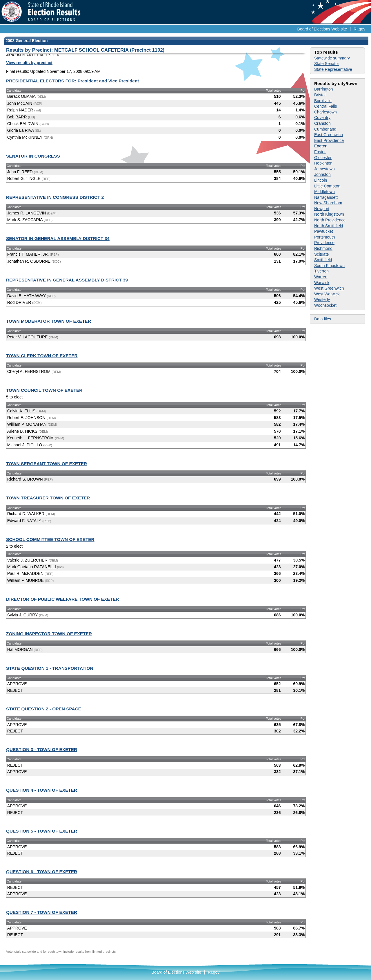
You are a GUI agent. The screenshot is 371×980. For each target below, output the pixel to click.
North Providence (330, 220)
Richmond (323, 248)
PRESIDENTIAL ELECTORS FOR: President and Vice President (72, 81)
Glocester (323, 158)
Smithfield (323, 260)
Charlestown (325, 112)
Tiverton (321, 271)
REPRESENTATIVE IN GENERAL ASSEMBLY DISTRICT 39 (67, 280)
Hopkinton (323, 163)
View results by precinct (29, 63)
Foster (320, 152)
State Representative (333, 69)
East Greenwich (329, 135)
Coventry (322, 118)
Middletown (324, 192)
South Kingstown (329, 266)
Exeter (320, 146)
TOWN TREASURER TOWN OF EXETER (48, 498)
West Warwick (327, 294)
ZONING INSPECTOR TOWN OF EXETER (49, 634)
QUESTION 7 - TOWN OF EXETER (42, 912)
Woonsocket (325, 305)
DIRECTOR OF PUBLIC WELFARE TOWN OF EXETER (62, 599)
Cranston (322, 123)
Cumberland (325, 129)
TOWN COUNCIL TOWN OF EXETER (44, 390)
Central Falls (326, 106)
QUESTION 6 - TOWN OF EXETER (42, 872)
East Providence (329, 140)
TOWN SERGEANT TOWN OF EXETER (47, 464)
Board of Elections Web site (322, 29)
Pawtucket (324, 231)
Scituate (322, 254)
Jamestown (324, 169)
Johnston (322, 174)
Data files (323, 319)
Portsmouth (325, 237)
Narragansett (326, 197)
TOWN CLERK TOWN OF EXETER (42, 356)
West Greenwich (329, 288)
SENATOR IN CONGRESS (33, 156)
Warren (321, 277)
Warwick (322, 283)
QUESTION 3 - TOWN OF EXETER (42, 749)
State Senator (327, 64)
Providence (324, 243)
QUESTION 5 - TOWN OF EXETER (42, 831)
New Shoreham (328, 203)
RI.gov (359, 29)
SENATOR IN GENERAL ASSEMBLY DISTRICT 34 (58, 238)
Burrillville (323, 101)
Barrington (324, 89)
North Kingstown (329, 214)
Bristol (320, 95)
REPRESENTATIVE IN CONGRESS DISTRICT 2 (55, 197)
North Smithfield (329, 226)
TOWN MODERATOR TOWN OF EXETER (49, 321)
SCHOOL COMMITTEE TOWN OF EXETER (50, 539)
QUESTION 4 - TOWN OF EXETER (42, 790)
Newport (322, 209)
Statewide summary (332, 58)
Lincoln (321, 180)
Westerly (322, 299)
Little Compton (327, 186)
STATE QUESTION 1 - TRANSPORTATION (50, 668)
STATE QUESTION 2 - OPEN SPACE (44, 709)
